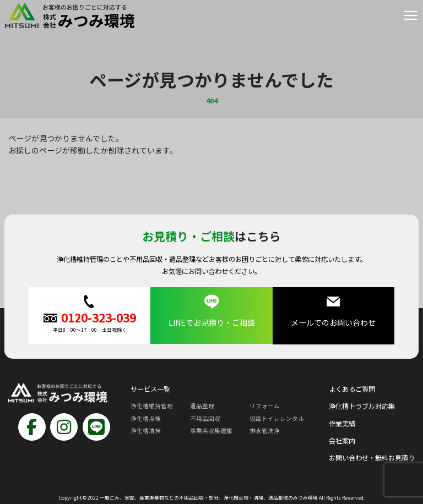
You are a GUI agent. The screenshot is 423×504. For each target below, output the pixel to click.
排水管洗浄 (265, 430)
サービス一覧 (150, 388)
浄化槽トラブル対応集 (362, 406)
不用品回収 (205, 418)
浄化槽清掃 (146, 430)
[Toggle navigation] (411, 18)
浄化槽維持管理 (152, 405)
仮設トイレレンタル (277, 418)
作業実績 (342, 423)
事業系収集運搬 (211, 430)
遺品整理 (202, 405)
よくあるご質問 (352, 388)
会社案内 (342, 440)
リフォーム (265, 405)
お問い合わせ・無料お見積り (372, 457)
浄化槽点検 (146, 418)
